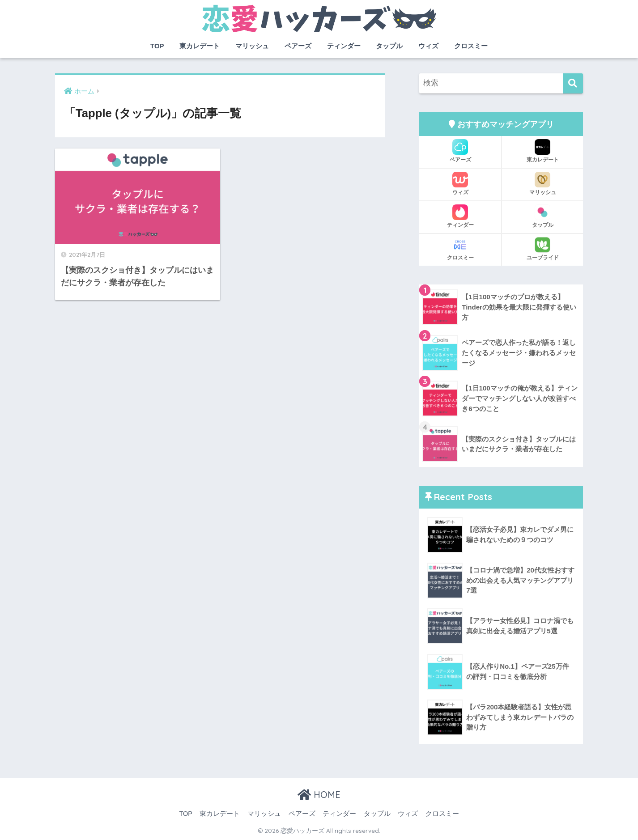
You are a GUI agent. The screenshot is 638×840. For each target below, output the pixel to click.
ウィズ (428, 46)
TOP (157, 46)
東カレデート (200, 46)
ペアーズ (298, 46)
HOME (319, 795)
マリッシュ (252, 46)
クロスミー (471, 46)
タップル (389, 46)
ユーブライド (543, 249)
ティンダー (344, 46)
